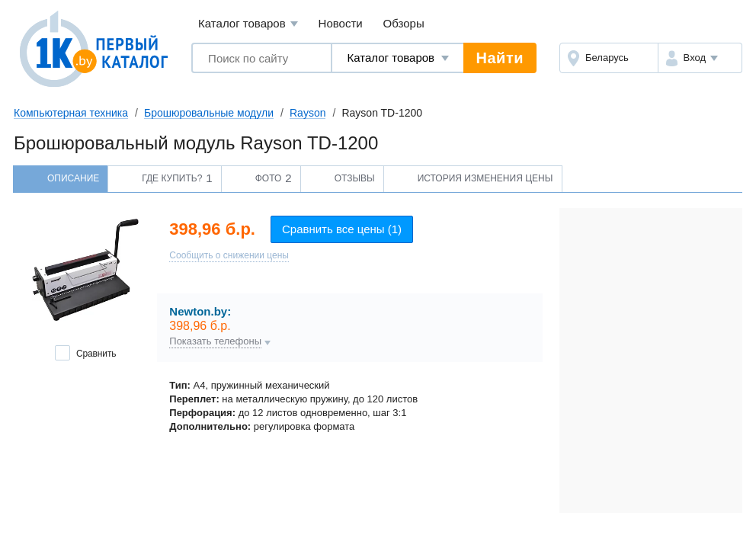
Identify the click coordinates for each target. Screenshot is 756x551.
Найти (500, 58)
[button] (700, 58)
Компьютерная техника (71, 113)
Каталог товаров (248, 24)
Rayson (308, 113)
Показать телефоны (215, 341)
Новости (341, 23)
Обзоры (404, 23)
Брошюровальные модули (209, 113)
